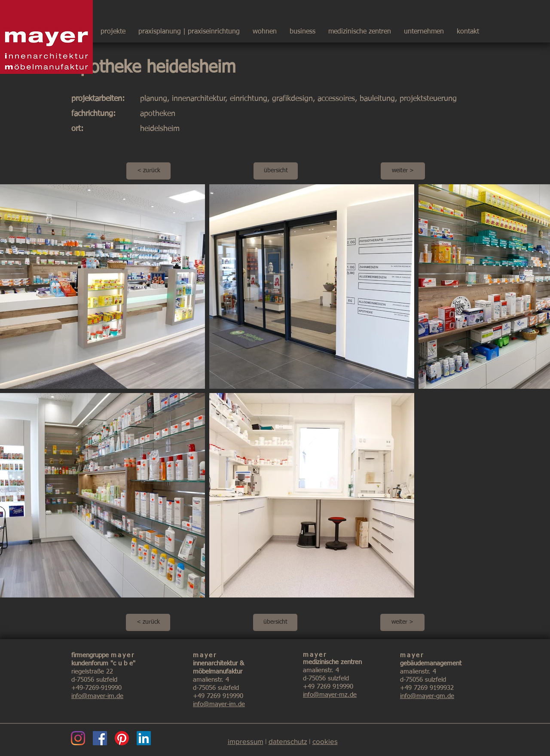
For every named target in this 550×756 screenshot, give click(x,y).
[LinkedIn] (144, 738)
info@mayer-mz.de (330, 695)
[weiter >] (403, 171)
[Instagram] (78, 738)
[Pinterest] (122, 738)
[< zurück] (148, 171)
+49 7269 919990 (218, 696)
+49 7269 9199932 (427, 688)
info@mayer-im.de (97, 696)
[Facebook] (100, 738)
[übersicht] (276, 171)
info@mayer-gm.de (427, 696)
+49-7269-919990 (96, 688)
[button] (424, 28)
